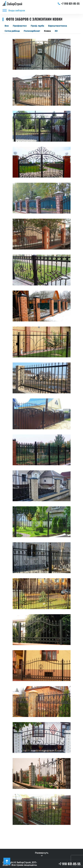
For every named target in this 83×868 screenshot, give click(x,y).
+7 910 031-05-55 (69, 3)
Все (7, 26)
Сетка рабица (12, 31)
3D (56, 31)
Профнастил (20, 26)
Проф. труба (37, 26)
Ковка (47, 31)
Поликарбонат (32, 31)
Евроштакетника (57, 26)
